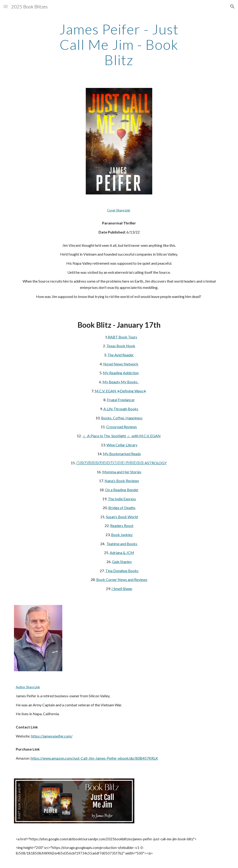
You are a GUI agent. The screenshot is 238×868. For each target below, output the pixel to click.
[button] (6, 6)
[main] (119, 44)
